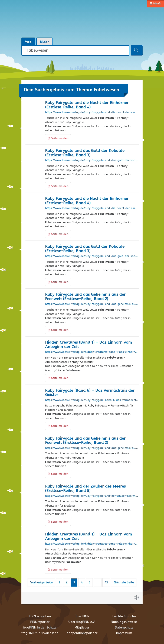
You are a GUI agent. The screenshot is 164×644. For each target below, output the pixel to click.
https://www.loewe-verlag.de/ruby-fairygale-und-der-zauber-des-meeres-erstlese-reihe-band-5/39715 (92, 496)
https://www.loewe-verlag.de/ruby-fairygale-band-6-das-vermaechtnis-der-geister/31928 (92, 400)
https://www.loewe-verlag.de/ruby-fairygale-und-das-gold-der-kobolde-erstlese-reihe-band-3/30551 (92, 160)
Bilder (44, 42)
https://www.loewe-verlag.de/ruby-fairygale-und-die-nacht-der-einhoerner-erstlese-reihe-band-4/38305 (92, 112)
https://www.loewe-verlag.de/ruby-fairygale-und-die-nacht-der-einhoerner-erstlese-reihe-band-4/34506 (92, 208)
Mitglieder (82, 628)
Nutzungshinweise (124, 622)
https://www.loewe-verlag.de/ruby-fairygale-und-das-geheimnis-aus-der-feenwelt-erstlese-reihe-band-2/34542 (92, 304)
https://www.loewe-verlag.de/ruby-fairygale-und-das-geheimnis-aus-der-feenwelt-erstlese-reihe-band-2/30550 (92, 448)
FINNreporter (40, 622)
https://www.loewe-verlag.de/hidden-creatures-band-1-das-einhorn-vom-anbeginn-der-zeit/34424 (92, 352)
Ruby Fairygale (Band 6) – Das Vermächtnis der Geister (90, 393)
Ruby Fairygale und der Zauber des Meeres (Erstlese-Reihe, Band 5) (85, 489)
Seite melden (58, 138)
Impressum (124, 633)
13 (108, 582)
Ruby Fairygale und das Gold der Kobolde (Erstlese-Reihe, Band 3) (85, 153)
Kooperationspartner (82, 633)
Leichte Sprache (124, 617)
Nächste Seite (124, 583)
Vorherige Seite (41, 583)
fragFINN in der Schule (40, 628)
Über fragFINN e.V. (82, 622)
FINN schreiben (40, 617)
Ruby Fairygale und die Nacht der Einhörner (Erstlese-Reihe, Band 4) (87, 105)
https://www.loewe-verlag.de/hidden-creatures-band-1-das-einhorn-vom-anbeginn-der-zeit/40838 (92, 544)
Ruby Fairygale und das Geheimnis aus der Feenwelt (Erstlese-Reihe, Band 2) (85, 297)
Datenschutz (124, 628)
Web (28, 42)
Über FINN (82, 617)
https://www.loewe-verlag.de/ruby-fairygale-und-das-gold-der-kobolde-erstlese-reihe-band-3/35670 (92, 256)
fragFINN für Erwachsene (40, 633)
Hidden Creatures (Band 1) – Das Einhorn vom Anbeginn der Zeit (88, 345)
